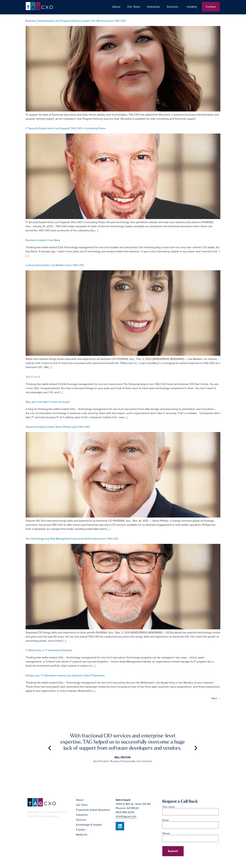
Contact (211, 7)
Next (216, 698)
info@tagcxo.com (126, 816)
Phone (190, 836)
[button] (50, 748)
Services (173, 7)
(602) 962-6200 (125, 812)
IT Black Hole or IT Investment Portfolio (49, 650)
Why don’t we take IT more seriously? (48, 402)
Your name (190, 809)
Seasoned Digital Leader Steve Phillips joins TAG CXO (58, 427)
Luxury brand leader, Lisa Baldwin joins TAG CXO (55, 265)
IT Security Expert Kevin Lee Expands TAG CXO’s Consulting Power (66, 128)
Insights (193, 7)
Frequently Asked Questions (93, 810)
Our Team (134, 7)
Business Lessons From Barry (43, 240)
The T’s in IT (33, 377)
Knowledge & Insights (89, 825)
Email (190, 823)
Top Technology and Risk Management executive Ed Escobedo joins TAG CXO (72, 539)
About (116, 7)
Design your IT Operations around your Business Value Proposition (65, 675)
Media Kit (82, 835)
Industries (153, 7)
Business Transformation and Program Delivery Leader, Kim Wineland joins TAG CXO (76, 21)
